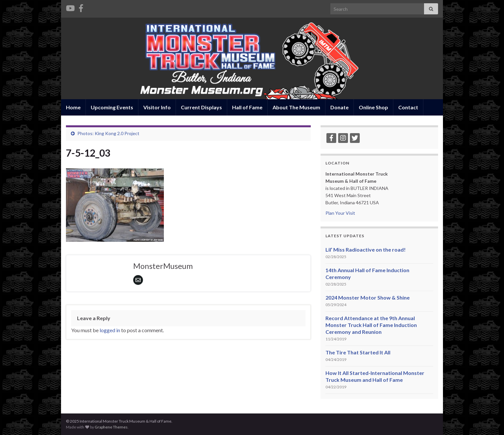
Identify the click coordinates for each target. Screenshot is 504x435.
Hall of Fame (247, 107)
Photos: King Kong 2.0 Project (108, 133)
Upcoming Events (112, 107)
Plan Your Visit (340, 213)
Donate (339, 107)
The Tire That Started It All (358, 352)
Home (73, 107)
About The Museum (296, 107)
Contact (408, 107)
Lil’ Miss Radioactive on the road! (366, 249)
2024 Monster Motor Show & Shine (368, 297)
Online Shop (373, 107)
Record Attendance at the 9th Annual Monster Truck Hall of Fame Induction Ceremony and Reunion (371, 325)
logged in (110, 330)
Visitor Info (157, 107)
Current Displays (201, 107)
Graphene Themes (111, 427)
